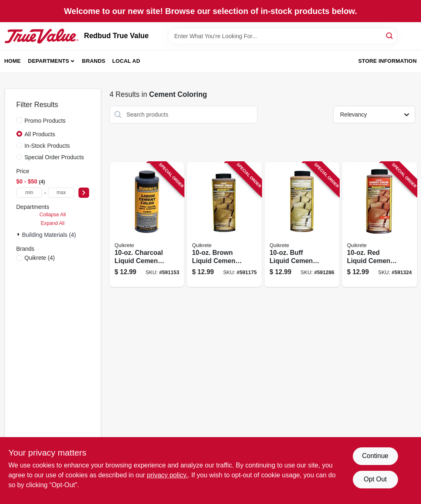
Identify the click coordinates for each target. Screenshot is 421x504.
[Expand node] (19, 234)
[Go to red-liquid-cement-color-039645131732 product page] (380, 225)
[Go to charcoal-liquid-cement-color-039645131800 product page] (147, 225)
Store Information (387, 61)
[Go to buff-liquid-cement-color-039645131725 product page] (302, 225)
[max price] (61, 193)
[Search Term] (283, 36)
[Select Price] (84, 193)
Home (13, 61)
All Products (40, 134)
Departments (48, 61)
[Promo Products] (19, 120)
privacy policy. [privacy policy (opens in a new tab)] (167, 475)
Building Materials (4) (49, 235)
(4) (40, 258)
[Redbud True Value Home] (41, 36)
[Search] (390, 36)
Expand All (53, 223)
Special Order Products (54, 157)
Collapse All (53, 215)
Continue (375, 456)
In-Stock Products (47, 146)
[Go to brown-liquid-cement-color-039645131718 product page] (224, 225)
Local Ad (126, 61)
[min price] (29, 193)
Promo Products (45, 121)
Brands (94, 61)
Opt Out (375, 479)
